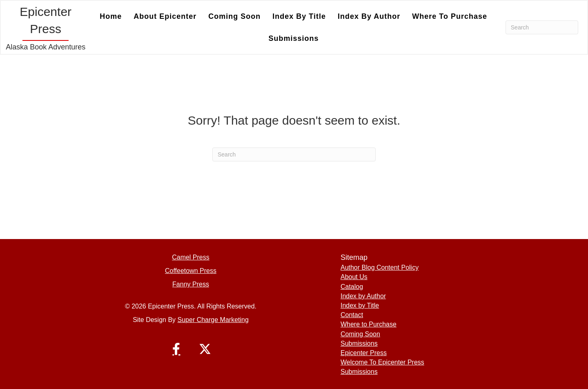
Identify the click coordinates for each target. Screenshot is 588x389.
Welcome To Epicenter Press (382, 362)
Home (111, 16)
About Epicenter (165, 16)
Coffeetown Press (191, 271)
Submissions (294, 38)
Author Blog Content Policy (380, 267)
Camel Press (191, 257)
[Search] (542, 27)
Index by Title (299, 16)
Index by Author (369, 16)
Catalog (352, 287)
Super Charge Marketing (213, 320)
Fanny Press (191, 284)
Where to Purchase (450, 16)
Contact (352, 315)
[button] (176, 349)
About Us (354, 277)
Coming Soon (234, 16)
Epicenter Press (364, 353)
